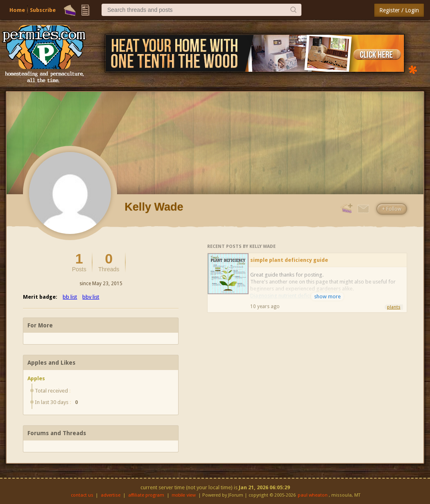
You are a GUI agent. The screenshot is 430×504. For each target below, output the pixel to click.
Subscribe (43, 10)
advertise (111, 495)
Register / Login (399, 10)
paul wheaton (313, 495)
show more (327, 296)
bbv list (91, 297)
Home (17, 10)
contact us (82, 495)
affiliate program (146, 495)
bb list (70, 297)
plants (394, 307)
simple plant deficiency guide (289, 260)
